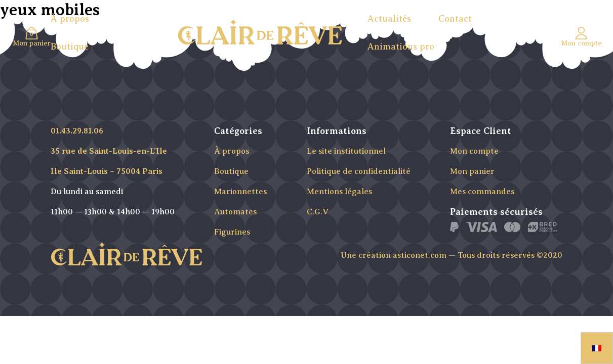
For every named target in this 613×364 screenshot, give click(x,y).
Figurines (232, 232)
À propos (70, 19)
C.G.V (318, 212)
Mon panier (472, 171)
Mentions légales (339, 192)
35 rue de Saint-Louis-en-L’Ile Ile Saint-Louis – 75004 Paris (109, 161)
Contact (455, 19)
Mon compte (474, 151)
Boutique (70, 47)
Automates (235, 212)
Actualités (389, 19)
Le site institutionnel (346, 151)
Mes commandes (482, 192)
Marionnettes (240, 192)
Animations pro (401, 47)
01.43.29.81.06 (77, 131)
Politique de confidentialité (359, 171)
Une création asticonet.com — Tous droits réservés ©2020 (452, 255)
